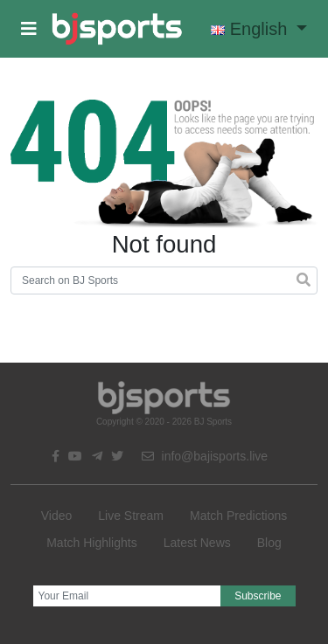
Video (57, 516)
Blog (269, 543)
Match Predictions (238, 516)
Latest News (197, 543)
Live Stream (131, 516)
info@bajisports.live (205, 456)
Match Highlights (92, 543)
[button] (29, 29)
